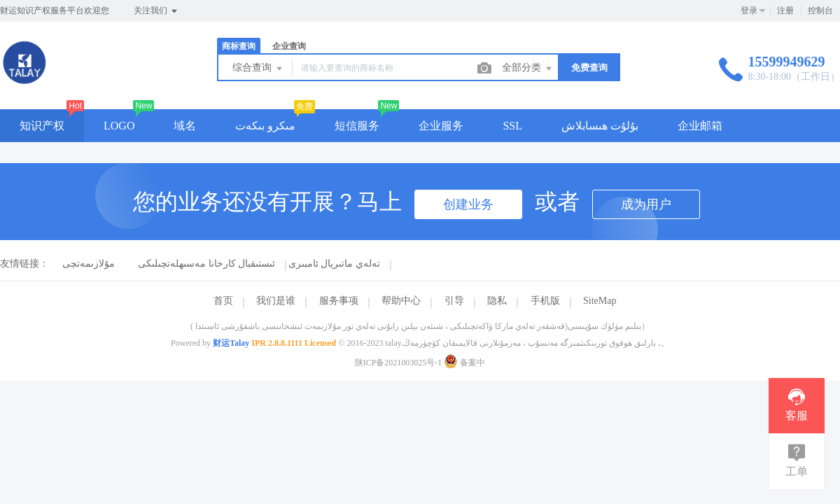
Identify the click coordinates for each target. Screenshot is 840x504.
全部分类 (528, 69)
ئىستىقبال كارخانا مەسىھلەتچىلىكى (206, 264)
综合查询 (258, 69)
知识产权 (42, 126)
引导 (454, 301)
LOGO (119, 126)
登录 (749, 10)
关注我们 (156, 11)
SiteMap (600, 301)
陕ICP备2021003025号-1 (399, 363)
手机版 (545, 301)
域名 (185, 126)
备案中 (464, 363)
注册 (785, 10)
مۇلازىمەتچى (89, 264)
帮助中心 (401, 301)
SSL (512, 126)
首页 (223, 301)
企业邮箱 (700, 126)
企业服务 (441, 126)
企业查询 (289, 46)
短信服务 (357, 126)
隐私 (497, 301)
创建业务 (468, 204)
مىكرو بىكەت (265, 126)
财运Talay (231, 343)
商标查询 (239, 46)
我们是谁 (276, 301)
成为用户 (646, 204)
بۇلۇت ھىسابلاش (600, 126)
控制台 (820, 10)
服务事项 (339, 301)
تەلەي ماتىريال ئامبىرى (334, 264)
